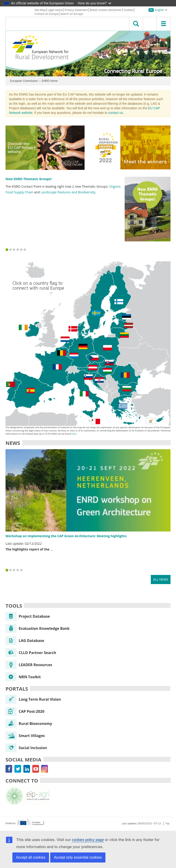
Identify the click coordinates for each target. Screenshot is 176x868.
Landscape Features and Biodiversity (68, 192)
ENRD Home (50, 81)
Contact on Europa (47, 14)
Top (167, 823)
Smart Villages (25, 736)
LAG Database (25, 641)
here (74, 434)
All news (161, 579)
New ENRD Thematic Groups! (29, 179)
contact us (115, 113)
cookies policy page (88, 840)
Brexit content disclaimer (106, 10)
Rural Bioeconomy (29, 724)
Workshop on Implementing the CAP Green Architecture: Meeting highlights (66, 536)
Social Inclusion (26, 748)
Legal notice (55, 10)
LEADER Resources (29, 665)
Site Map (40, 10)
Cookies (129, 10)
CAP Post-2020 (25, 711)
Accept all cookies (31, 857)
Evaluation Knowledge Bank (38, 628)
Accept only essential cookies (78, 857)
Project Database (28, 616)
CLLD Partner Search (31, 653)
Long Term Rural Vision (33, 699)
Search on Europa (72, 14)
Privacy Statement (76, 10)
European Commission (24, 81)
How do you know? (95, 3)
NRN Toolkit (23, 677)
